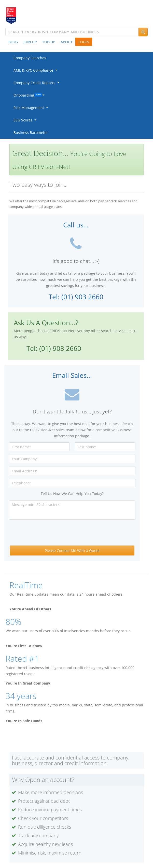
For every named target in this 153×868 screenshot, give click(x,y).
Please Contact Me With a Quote (72, 551)
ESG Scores (24, 120)
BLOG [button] (13, 42)
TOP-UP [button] (49, 42)
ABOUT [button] (67, 42)
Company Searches (30, 58)
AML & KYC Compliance (34, 70)
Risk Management (30, 108)
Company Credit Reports (35, 83)
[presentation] (72, 533)
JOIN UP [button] (30, 42)
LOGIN (84, 42)
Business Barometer (31, 133)
